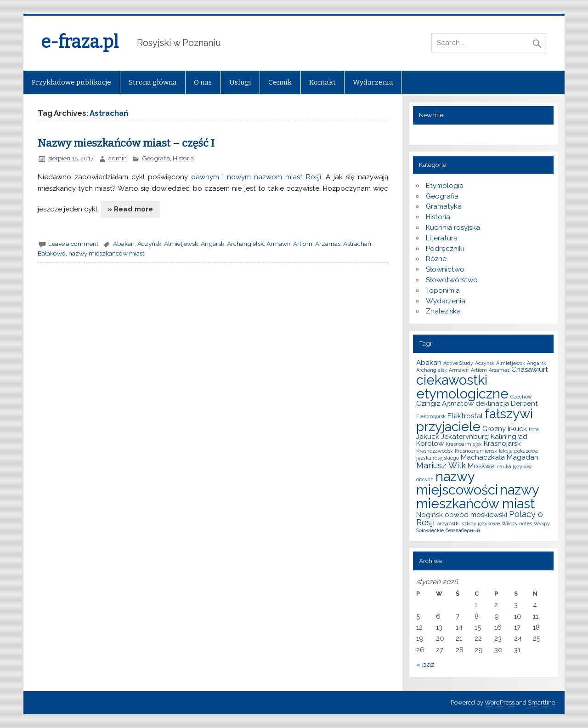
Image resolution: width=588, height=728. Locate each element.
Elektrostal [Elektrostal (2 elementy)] (465, 416)
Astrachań (357, 244)
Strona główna (153, 82)
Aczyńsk (149, 244)
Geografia (156, 158)
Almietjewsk (181, 244)
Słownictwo (445, 269)
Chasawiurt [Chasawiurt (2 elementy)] (530, 370)
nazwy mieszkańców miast (106, 253)
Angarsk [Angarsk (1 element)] (537, 363)
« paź (425, 665)
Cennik (280, 82)
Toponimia (443, 290)
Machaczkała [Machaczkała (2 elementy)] (483, 457)
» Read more (130, 209)
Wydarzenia (373, 82)
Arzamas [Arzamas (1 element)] (499, 370)
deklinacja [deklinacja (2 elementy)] (492, 404)
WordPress (500, 702)
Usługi (240, 82)
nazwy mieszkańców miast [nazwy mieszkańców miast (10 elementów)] (478, 496)
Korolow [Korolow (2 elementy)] (430, 444)
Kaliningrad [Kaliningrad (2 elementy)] (509, 437)
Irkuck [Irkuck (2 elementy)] (517, 429)
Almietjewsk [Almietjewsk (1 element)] (511, 363)
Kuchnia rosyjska (453, 227)
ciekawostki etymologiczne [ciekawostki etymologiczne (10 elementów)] (462, 387)
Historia (183, 158)
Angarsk (212, 244)
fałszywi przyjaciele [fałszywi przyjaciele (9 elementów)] (475, 420)
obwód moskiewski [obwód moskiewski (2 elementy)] (476, 515)
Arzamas (328, 244)
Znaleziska (443, 311)
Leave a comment (73, 244)
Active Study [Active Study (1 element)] (458, 363)
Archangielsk (245, 244)
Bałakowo (52, 253)
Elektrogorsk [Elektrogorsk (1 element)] (431, 416)
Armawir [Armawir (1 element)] (459, 370)
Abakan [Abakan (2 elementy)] (429, 363)
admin (118, 158)
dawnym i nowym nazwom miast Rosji (256, 177)
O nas (203, 82)
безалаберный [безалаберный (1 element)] (463, 530)
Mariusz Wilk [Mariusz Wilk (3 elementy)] (441, 465)
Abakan (124, 244)
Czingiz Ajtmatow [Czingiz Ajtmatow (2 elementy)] (445, 404)
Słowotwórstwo (452, 280)
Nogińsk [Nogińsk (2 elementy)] (430, 515)
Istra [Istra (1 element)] (534, 429)
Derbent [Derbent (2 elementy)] (524, 404)
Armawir (278, 244)
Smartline (541, 702)
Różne (436, 259)
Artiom (303, 244)
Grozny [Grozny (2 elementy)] (494, 429)
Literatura (442, 238)
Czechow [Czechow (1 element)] (521, 397)
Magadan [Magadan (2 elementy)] (523, 457)
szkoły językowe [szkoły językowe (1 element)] (481, 523)
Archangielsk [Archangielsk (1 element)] (432, 370)
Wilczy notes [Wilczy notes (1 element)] (517, 523)
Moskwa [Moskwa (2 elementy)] (481, 466)
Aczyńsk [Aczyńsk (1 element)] (485, 363)
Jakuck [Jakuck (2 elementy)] (428, 437)
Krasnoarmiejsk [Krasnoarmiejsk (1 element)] (464, 444)
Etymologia (445, 186)
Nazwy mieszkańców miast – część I (126, 143)
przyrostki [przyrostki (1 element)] (448, 523)
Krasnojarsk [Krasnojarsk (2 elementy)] (502, 444)
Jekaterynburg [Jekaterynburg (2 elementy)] (465, 437)
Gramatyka (444, 206)
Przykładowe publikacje (71, 82)
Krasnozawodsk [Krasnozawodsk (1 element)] (435, 451)
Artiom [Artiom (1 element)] (479, 370)
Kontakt (322, 82)
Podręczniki (445, 249)
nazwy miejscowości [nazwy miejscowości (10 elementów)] (457, 483)
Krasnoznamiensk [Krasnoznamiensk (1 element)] (476, 451)
